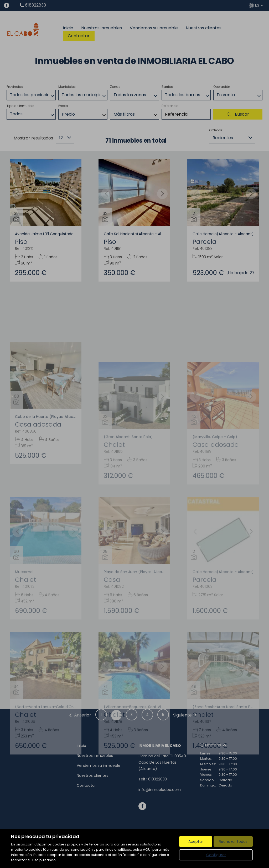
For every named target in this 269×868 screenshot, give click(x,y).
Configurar (216, 855)
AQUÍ (147, 850)
